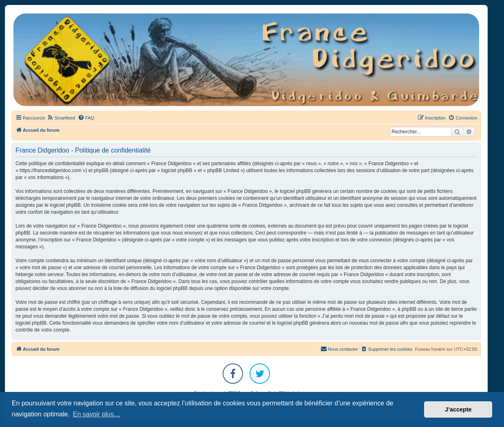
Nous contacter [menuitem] (339, 349)
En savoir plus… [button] (97, 414)
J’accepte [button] (458, 409)
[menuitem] (61, 118)
